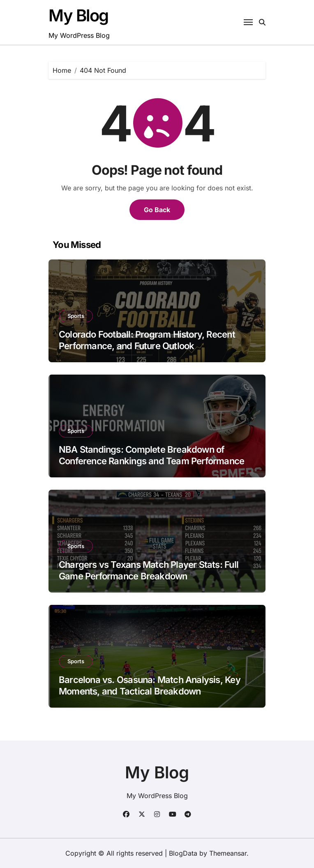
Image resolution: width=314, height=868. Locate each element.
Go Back (157, 210)
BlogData (183, 853)
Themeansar (228, 853)
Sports (76, 316)
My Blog (78, 15)
